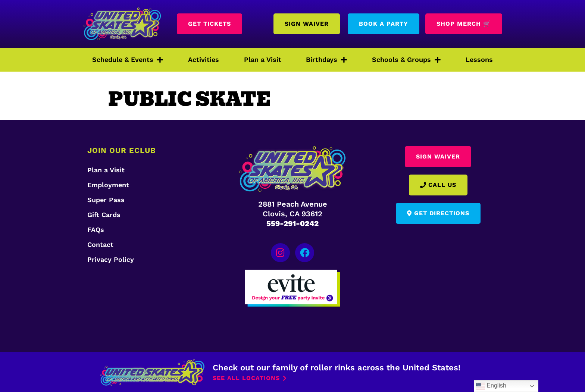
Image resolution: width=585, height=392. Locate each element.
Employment (108, 185)
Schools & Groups (406, 60)
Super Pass (106, 200)
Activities (204, 59)
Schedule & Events (128, 60)
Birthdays (326, 60)
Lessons (479, 59)
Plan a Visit (263, 59)
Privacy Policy (111, 259)
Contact (100, 244)
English (491, 386)
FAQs (96, 230)
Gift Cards (104, 215)
